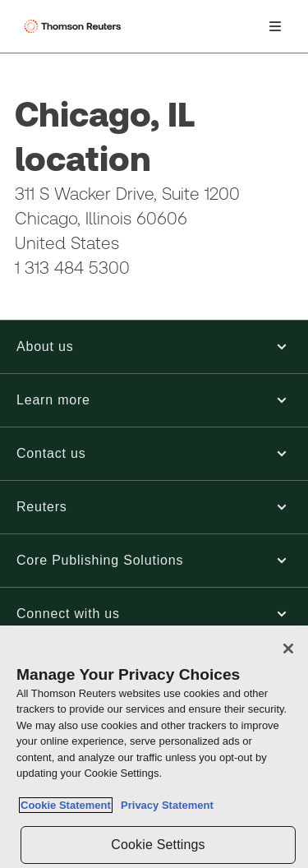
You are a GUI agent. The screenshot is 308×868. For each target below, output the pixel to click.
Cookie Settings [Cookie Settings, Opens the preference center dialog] (158, 845)
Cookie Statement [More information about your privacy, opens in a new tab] (66, 805)
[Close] (288, 649)
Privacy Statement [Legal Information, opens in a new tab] (164, 805)
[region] (154, 747)
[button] (154, 347)
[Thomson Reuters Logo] (75, 26)
